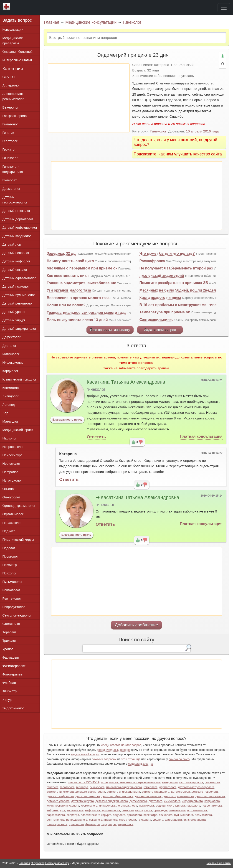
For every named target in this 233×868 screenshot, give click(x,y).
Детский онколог (15, 270)
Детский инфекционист (20, 228)
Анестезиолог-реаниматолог (13, 96)
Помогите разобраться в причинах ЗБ (174, 283)
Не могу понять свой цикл (70, 261)
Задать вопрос (17, 20)
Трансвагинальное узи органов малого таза (86, 313)
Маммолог (10, 421)
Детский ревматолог (18, 303)
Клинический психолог (19, 379)
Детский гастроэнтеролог (15, 200)
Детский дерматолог (18, 219)
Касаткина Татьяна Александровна (126, 382)
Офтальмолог (13, 514)
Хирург (8, 700)
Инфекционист (14, 363)
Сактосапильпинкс (156, 320)
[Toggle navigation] (224, 8)
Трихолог (9, 641)
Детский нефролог (16, 261)
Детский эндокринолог (19, 329)
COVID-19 (10, 77)
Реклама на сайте (219, 863)
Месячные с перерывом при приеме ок (82, 268)
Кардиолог (10, 371)
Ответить (96, 437)
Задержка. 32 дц (61, 253)
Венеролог (11, 107)
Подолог (9, 548)
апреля (196, 131)
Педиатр (9, 531)
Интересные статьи (17, 60)
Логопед (9, 405)
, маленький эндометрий (162, 275)
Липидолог (11, 396)
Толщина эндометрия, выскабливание (81, 283)
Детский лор (12, 244)
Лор (5, 413)
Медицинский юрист (18, 430)
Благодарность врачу (67, 420)
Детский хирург (14, 320)
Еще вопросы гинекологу (110, 330)
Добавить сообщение (136, 625)
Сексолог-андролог (17, 615)
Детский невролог (16, 253)
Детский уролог (14, 312)
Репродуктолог (14, 607)
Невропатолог (13, 447)
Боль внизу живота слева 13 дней (77, 320)
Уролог (8, 649)
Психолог (10, 573)
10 (188, 131)
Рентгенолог (12, 599)
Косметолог (11, 388)
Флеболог (10, 683)
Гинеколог (132, 22)
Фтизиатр (10, 691)
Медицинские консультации (91, 22)
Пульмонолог (13, 582)
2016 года (211, 131)
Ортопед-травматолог (19, 506)
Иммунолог (11, 354)
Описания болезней (18, 52)
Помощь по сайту (57, 863)
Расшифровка (152, 261)
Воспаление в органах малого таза (78, 298)
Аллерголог (11, 85)
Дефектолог (12, 337)
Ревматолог (11, 590)
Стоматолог (11, 624)
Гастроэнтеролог (15, 116)
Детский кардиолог (17, 236)
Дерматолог (11, 189)
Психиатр (10, 565)
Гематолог (10, 124)
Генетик (8, 133)
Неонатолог (11, 464)
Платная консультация (201, 436)
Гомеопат (10, 180)
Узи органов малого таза (69, 290)
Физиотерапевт (14, 666)
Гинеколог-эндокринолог (13, 169)
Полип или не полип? (66, 305)
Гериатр (9, 150)
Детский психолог (16, 287)
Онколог (9, 489)
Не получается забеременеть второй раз (176, 268)
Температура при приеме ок (165, 312)
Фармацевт (11, 657)
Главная (52, 22)
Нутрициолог (12, 480)
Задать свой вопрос (160, 330)
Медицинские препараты (13, 41)
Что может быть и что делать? (167, 253)
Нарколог (10, 438)
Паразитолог (12, 523)
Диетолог (9, 346)
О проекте (38, 863)
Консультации (13, 30)
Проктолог (10, 556)
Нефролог (10, 472)
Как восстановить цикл (68, 276)
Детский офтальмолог (19, 278)
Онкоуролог (11, 497)
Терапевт (10, 632)
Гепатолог (10, 141)
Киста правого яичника (160, 298)
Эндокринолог (13, 708)
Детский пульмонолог (19, 295)
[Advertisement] (89, 98)
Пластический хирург (19, 540)
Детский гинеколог (16, 211)
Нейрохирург (12, 455)
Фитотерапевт (13, 674)
